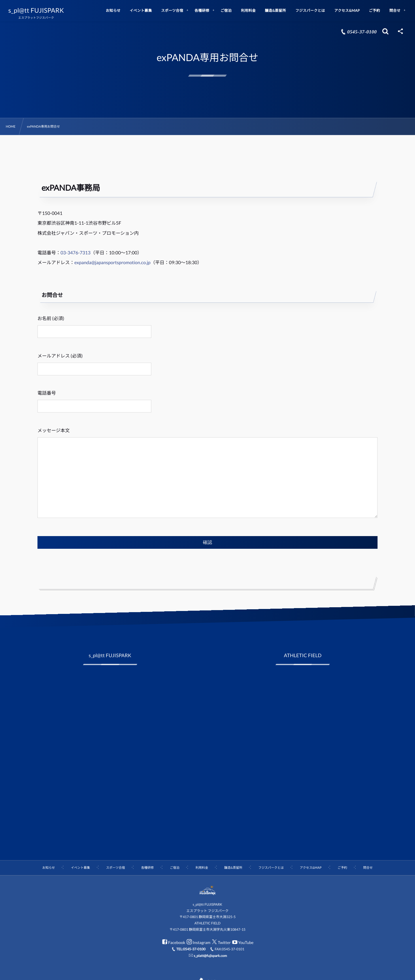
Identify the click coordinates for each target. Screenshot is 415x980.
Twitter (221, 942)
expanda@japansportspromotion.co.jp (112, 263)
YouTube (243, 942)
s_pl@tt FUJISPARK (36, 10)
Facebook (173, 942)
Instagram (199, 942)
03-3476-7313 (76, 253)
